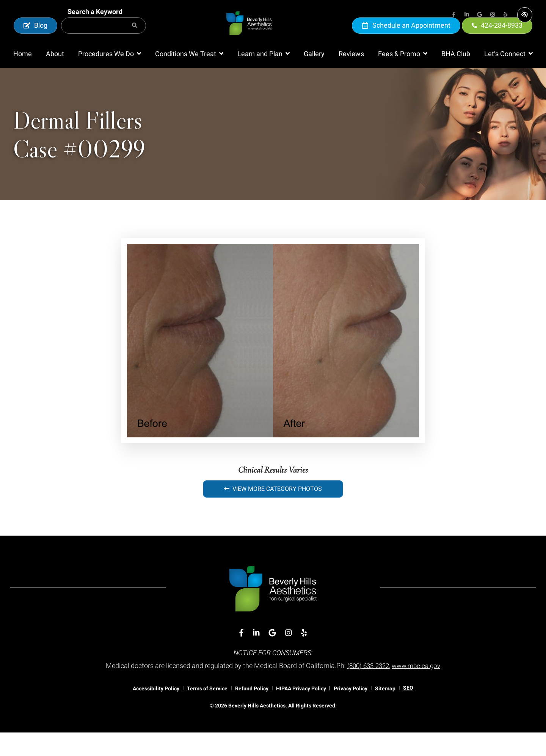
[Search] (135, 37)
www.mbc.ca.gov (418, 689)
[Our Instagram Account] (493, 15)
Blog (35, 37)
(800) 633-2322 (367, 689)
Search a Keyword (95, 23)
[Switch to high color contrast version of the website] (525, 15)
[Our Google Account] (480, 15)
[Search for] (104, 37)
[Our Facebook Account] (454, 15)
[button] (110, 77)
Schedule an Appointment (406, 37)
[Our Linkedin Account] (467, 15)
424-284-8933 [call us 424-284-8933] (497, 37)
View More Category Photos (273, 513)
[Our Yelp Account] (505, 15)
